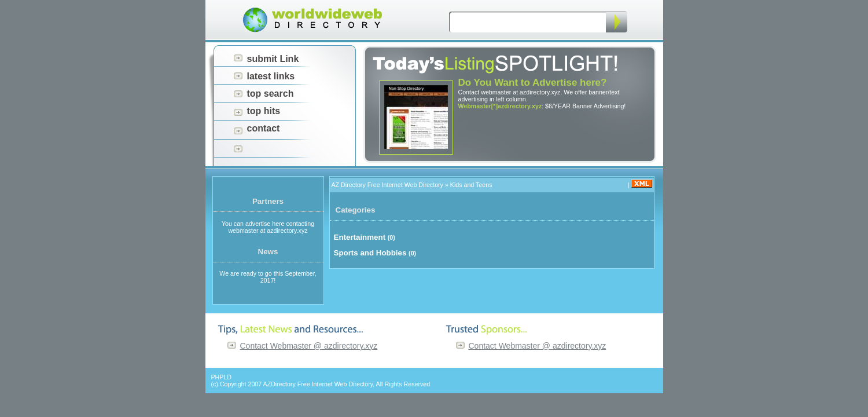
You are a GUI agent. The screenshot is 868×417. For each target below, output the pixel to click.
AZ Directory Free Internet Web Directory (387, 185)
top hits (264, 111)
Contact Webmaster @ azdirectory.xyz (309, 346)
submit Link (273, 59)
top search (271, 94)
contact (264, 128)
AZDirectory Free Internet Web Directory (318, 384)
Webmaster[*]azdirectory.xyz (500, 106)
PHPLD (222, 377)
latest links (271, 76)
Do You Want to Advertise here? (533, 83)
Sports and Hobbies (370, 253)
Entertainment (360, 237)
